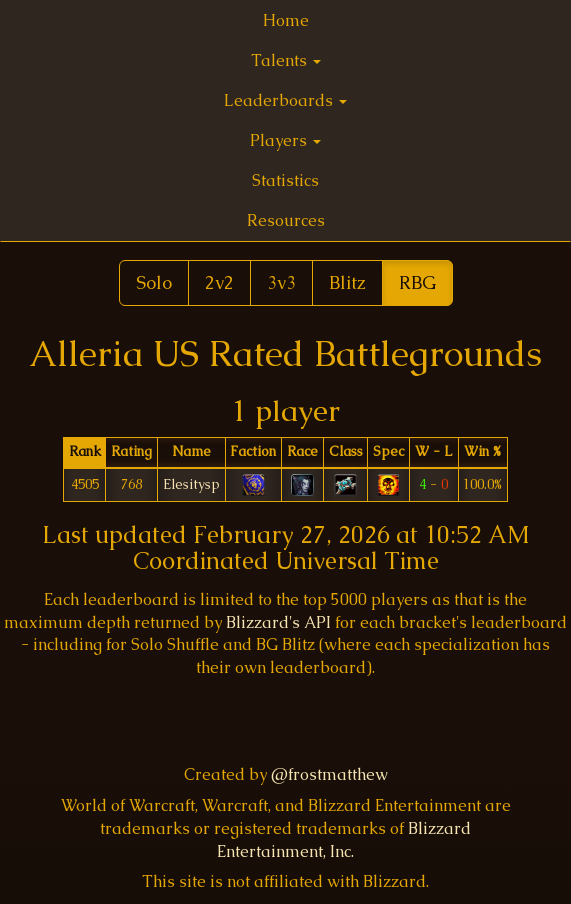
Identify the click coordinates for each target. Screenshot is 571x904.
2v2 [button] (219, 282)
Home (286, 20)
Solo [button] (154, 282)
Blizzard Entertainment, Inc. (344, 840)
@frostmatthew (329, 774)
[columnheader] (84, 452)
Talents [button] (286, 60)
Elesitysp (191, 484)
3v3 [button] (281, 282)
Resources (286, 220)
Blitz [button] (347, 282)
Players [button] (285, 140)
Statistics (285, 180)
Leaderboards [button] (285, 100)
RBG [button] (417, 282)
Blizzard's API (278, 622)
